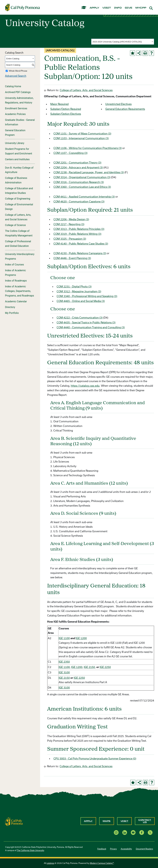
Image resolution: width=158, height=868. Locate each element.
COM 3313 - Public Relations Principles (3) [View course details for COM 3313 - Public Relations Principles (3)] (79, 229)
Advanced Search (16, 76)
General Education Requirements (125, 109)
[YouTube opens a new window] (133, 832)
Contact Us (145, 821)
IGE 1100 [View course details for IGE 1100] (64, 638)
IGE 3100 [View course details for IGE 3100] (64, 672)
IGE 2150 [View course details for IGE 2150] (89, 667)
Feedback (102, 849)
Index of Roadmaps (16, 281)
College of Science (15, 225)
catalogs (50, 863)
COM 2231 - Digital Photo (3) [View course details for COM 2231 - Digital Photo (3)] (74, 286)
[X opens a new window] (150, 832)
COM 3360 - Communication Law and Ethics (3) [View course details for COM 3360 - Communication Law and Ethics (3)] (82, 187)
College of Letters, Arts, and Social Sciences (18, 217)
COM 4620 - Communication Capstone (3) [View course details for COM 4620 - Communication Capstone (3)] (79, 201)
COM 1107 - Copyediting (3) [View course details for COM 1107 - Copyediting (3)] (70, 153)
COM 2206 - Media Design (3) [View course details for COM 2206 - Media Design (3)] (71, 219)
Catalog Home (13, 86)
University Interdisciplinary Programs (20, 256)
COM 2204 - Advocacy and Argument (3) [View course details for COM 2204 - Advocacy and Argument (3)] (78, 167)
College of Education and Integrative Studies (19, 191)
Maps (107, 821)
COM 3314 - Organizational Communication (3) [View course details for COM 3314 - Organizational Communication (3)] (82, 177)
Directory (10, 307)
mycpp (141, 8)
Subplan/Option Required (66, 109)
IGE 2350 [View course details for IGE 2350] (64, 662)
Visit (125, 821)
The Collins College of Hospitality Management (19, 233)
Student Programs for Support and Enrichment (19, 151)
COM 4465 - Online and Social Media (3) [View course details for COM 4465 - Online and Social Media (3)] (81, 301)
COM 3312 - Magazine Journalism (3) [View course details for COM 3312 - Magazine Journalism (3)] (79, 291)
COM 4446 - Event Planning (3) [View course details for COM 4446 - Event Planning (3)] (72, 258)
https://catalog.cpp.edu (85, 386)
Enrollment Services (16, 108)
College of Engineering (18, 199)
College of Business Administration (16, 180)
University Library (15, 143)
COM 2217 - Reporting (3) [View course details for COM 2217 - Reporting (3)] (69, 224)
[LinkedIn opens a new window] (125, 832)
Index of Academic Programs (15, 273)
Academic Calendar (16, 301)
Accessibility (126, 849)
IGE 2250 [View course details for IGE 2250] (105, 667)
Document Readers (144, 849)
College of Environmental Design (19, 207)
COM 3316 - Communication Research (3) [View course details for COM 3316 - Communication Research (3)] (79, 182)
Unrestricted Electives (118, 104)
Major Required (59, 104)
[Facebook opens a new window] (142, 832)
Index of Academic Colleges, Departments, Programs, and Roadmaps (19, 291)
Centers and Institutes (17, 159)
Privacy (113, 849)
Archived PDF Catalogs (18, 92)
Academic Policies (15, 114)
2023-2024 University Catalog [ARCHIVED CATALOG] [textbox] (117, 42)
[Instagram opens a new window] (116, 832)
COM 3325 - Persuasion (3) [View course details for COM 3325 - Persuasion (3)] (70, 239)
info (118, 8)
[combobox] (123, 42)
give (129, 8)
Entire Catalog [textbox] (13, 59)
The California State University (30, 850)
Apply (88, 821)
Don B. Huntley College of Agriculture (19, 170)
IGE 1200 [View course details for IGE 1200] (81, 638)
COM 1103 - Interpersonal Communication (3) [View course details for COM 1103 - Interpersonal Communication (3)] (81, 138)
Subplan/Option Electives (66, 114)
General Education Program (15, 133)
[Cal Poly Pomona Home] (22, 7)
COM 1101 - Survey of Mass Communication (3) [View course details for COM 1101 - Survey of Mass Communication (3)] (82, 133)
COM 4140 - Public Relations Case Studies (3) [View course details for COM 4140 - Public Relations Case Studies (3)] (81, 244)
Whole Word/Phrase (18, 71)
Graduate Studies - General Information (20, 122)
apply (94, 8)
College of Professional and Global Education (18, 244)
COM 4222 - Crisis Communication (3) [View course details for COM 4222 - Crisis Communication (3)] (80, 318)
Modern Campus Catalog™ (102, 863)
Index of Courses (14, 265)
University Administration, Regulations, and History (19, 100)
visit (107, 8)
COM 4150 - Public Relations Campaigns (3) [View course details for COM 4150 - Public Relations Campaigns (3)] (80, 253)
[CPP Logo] (14, 821)
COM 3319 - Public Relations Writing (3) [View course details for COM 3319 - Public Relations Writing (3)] (77, 234)
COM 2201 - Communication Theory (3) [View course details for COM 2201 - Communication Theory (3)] (77, 163)
